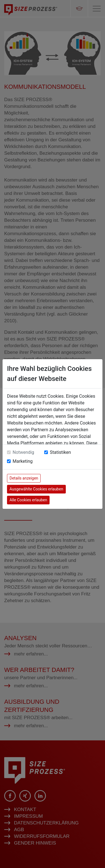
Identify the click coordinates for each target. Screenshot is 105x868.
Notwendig (23, 452)
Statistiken (60, 452)
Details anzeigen (24, 478)
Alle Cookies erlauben (28, 500)
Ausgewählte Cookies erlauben (36, 489)
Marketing (23, 461)
